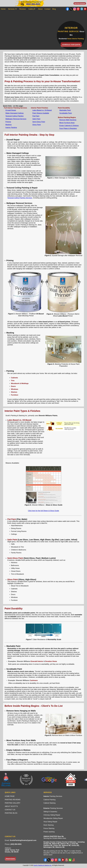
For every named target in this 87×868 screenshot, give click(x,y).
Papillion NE (48, 845)
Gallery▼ (32, 9)
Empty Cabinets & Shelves (69, 126)
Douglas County (49, 842)
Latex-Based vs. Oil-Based (42, 110)
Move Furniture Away (67, 123)
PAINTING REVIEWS (13, 800)
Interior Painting (11, 127)
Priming (8, 122)
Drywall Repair (11, 110)
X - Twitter (49, 860)
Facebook (68, 9)
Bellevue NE (66, 845)
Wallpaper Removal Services (16, 119)
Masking (8, 125)
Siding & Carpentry (50, 812)
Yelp (67, 860)
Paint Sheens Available (41, 113)
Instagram (75, 9)
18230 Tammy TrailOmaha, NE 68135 (12, 851)
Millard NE (56, 844)
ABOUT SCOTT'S (11, 806)
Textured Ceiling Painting (14, 116)
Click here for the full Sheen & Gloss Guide (43, 511)
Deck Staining (49, 825)
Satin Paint (36, 119)
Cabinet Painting (49, 800)
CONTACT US (10, 810)
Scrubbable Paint (66, 113)
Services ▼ (12, 9)
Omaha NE (47, 844)
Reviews (23, 9)
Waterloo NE (60, 847)
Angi (74, 860)
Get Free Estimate (80, 3)
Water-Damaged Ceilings (15, 113)
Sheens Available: (12, 463)
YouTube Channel (85, 9)
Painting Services (53, 796)
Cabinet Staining (49, 803)
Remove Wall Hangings (68, 120)
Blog (54, 9)
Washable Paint (65, 110)
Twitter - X (71, 9)
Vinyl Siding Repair (50, 822)
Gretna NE (75, 845)
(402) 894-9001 (33, 4)
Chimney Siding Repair (52, 815)
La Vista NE (74, 844)
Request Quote (10, 859)
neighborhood (76, 853)
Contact (47, 9)
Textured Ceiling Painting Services (20, 198)
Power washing (49, 832)
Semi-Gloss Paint (39, 122)
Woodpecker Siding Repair (53, 818)
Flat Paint (36, 116)
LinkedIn (82, 9)
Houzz (70, 860)
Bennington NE (49, 847)
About (40, 9)
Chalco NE (57, 845)
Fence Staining (49, 828)
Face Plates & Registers (68, 128)
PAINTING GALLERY (13, 803)
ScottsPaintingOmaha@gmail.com (23, 840)
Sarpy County (62, 842)
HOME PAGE (10, 796)
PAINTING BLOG (11, 813)
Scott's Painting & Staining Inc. (43, 865)
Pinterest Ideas (78, 9)
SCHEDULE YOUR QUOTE (71, 45)
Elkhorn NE (65, 844)
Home (3, 9)
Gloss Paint (37, 125)
